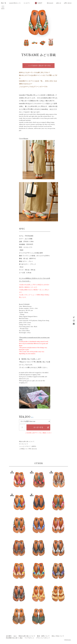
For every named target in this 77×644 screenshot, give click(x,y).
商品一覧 (4, 3)
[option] (38, 22)
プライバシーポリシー (43, 638)
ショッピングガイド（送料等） (28, 446)
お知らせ (59, 3)
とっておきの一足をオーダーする (39, 66)
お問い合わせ (68, 3)
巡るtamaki (50, 3)
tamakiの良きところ (15, 3)
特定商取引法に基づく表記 (14, 638)
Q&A (15, 636)
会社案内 (9, 636)
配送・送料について (43, 636)
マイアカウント (29, 638)
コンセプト (27, 3)
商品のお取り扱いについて (27, 442)
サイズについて (24, 444)
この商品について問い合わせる (28, 449)
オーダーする (38, 427)
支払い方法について (58, 636)
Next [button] (24, 43)
